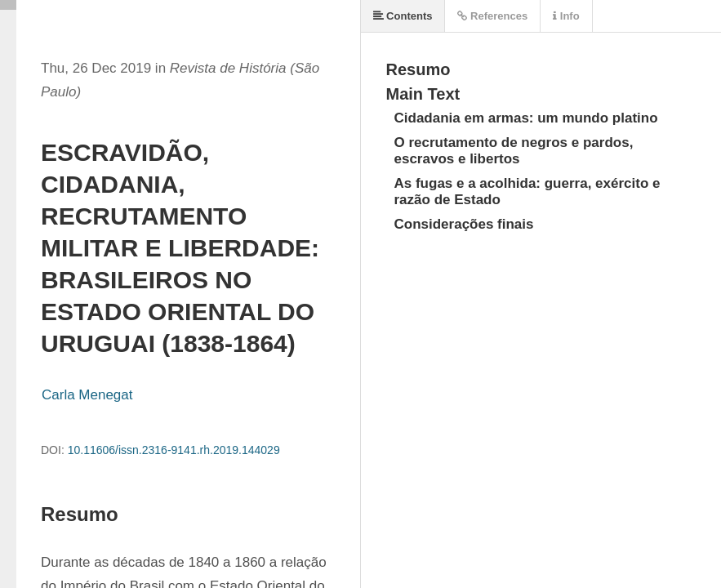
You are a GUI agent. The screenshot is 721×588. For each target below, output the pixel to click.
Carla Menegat (87, 395)
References (492, 16)
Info (566, 16)
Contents (403, 16)
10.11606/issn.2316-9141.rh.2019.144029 (174, 450)
